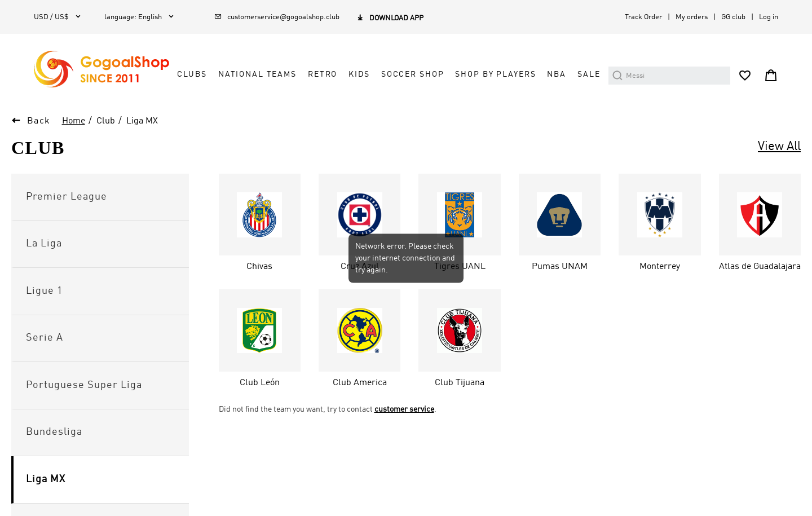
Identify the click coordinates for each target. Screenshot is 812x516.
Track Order (643, 17)
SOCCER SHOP (413, 74)
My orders (692, 17)
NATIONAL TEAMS (257, 74)
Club (106, 121)
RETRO (323, 74)
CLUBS (192, 74)
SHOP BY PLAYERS (495, 74)
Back (39, 121)
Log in (769, 17)
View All (779, 147)
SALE (589, 74)
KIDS (359, 74)
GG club (733, 17)
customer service (404, 409)
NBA (557, 74)
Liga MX (142, 121)
